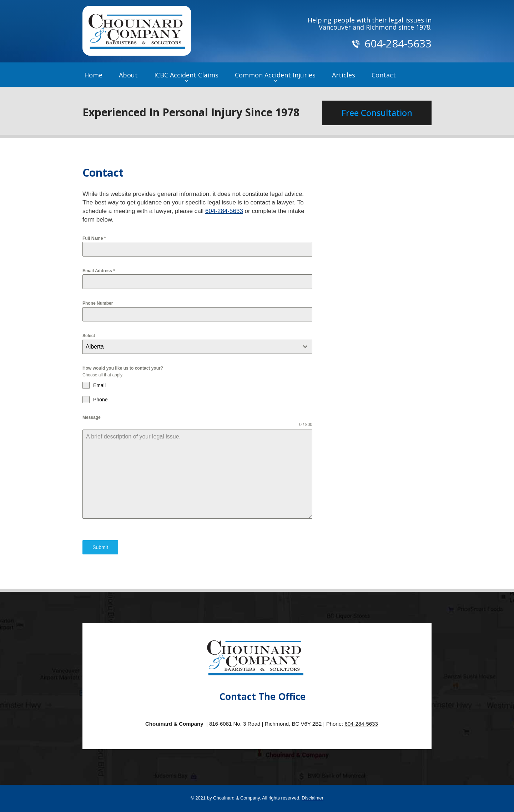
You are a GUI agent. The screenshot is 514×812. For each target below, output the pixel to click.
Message (92, 417)
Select (89, 336)
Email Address (99, 271)
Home (93, 75)
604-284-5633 (224, 211)
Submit (100, 547)
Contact (384, 75)
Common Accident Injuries (275, 75)
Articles (344, 75)
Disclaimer (313, 798)
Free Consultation (377, 113)
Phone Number (98, 303)
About (128, 75)
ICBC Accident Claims (186, 75)
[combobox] (197, 347)
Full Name (94, 238)
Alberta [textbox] (95, 347)
